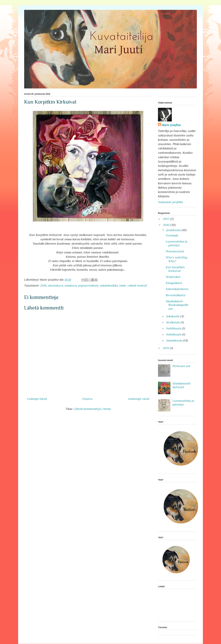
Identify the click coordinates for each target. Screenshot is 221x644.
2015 (166, 348)
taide (123, 286)
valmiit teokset (137, 286)
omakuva (71, 286)
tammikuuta (175, 340)
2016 (43, 286)
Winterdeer (173, 277)
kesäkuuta (174, 322)
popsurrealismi (88, 286)
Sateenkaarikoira (177, 289)
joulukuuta (174, 230)
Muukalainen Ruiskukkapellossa (177, 305)
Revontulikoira (176, 295)
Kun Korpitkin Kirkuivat (175, 269)
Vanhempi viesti (139, 399)
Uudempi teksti (37, 399)
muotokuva (56, 286)
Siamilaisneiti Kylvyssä (181, 385)
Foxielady (172, 235)
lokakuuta (173, 316)
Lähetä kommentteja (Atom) (92, 409)
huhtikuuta (174, 328)
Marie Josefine (171, 125)
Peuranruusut (175, 251)
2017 (166, 219)
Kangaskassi (174, 283)
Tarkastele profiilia (170, 202)
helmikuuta (174, 334)
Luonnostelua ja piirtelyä (177, 243)
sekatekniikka (109, 286)
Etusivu (87, 399)
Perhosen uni (181, 366)
